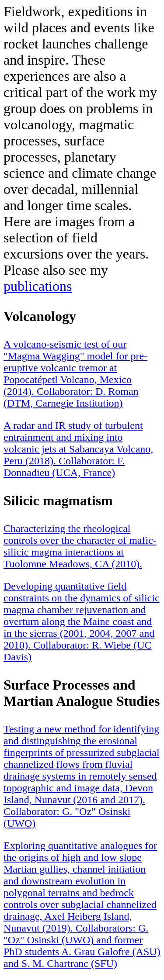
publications (38, 286)
